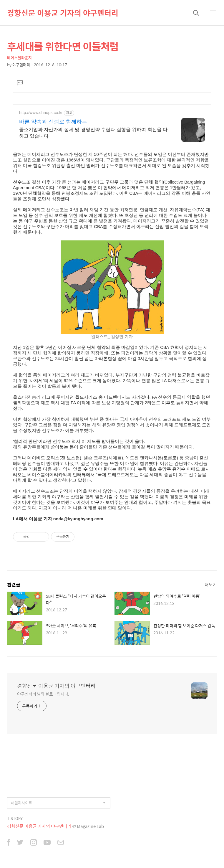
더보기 (211, 584)
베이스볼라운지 (19, 58)
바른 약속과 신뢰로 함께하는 (53, 122)
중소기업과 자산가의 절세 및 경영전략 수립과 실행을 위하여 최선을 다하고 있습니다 (93, 133)
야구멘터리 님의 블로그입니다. (43, 694)
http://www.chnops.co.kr (41, 113)
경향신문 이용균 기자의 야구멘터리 (63, 13)
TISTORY (15, 818)
